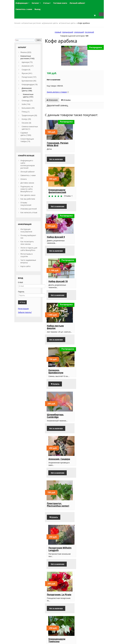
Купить (84, 255)
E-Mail (21, 282)
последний (89, 32)
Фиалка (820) (26, 52)
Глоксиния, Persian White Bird (58, 144)
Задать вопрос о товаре (57, 92)
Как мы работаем (28, 199)
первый (58, 32)
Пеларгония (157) (29, 77)
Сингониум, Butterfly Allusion (59, 526)
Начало (17, 23)
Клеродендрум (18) (30, 84)
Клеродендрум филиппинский (86, 144)
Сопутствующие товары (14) (27, 140)
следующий (79, 32)
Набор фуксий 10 (87, 190)
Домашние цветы (51, 23)
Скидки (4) (26, 70)
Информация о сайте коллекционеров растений (28, 164)
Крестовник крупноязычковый (88, 430)
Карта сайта (26, 266)
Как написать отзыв (29, 212)
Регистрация (23, 309)
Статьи (47, 3)
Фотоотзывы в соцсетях (27, 255)
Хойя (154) (26, 104)
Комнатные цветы (68, 23)
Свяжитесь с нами (28, 175)
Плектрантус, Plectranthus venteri (58, 334)
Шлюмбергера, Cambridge (55, 287)
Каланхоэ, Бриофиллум (85, 238)
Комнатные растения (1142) (27, 57)
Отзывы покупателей (26, 204)
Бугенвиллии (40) (29, 81)
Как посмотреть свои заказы (27, 243)
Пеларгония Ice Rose (89, 478)
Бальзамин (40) (28, 108)
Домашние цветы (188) (27, 89)
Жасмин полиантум (58, 572)
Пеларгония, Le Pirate (59, 382)
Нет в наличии (56, 159)
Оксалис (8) (26, 123)
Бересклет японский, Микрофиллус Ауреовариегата (89, 574)
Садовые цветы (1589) (26, 134)
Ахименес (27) (28, 66)
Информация (22, 3)
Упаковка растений (29, 209)
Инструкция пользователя (26, 230)
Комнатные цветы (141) (28, 96)
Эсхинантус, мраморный (84, 526)
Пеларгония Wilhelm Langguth (89, 334)
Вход (22, 302)
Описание (52, 100)
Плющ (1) (26, 112)
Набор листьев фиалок (55, 238)
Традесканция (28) (29, 115)
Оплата (24, 179)
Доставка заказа (27, 183)
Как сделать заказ (28, 195)
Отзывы (66, 100)
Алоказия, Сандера (88, 286)
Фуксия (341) (27, 73)
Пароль (21, 292)
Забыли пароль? (25, 312)
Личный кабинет (28, 172)
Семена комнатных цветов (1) (30, 128)
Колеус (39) (26, 119)
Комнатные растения (32, 23)
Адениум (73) (27, 62)
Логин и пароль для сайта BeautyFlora (29, 249)
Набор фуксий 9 (56, 190)
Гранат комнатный (58, 478)
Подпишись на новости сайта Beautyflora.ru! (27, 189)
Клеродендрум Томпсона (86, 383)
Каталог (36, 3)
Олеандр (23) (27, 101)
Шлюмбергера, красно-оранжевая (58, 430)
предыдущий (68, 32)
